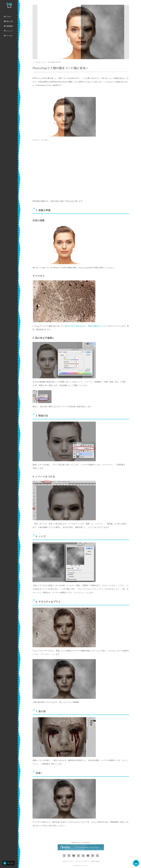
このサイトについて (68, 861)
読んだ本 (8, 21)
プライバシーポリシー (83, 861)
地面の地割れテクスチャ (98, 326)
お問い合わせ (96, 861)
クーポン (8, 36)
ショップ (8, 31)
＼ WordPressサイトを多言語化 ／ (81, 842)
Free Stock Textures (74, 326)
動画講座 (8, 26)
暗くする (8, 863)
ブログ (8, 17)
